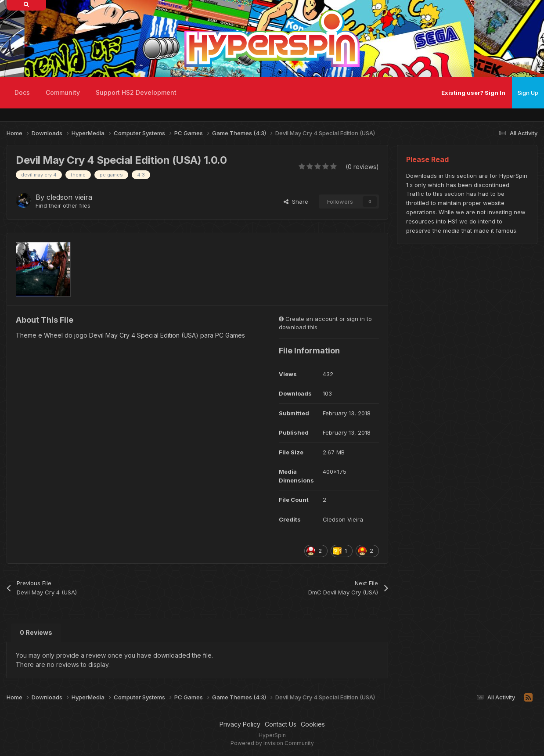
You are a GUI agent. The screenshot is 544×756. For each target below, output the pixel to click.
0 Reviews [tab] (36, 632)
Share (296, 202)
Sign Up (528, 93)
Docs (22, 92)
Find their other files (63, 205)
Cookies (313, 724)
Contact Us (281, 724)
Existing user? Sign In (473, 93)
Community (63, 92)
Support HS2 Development (136, 92)
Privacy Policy (240, 724)
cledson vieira (69, 197)
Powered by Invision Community (272, 743)
